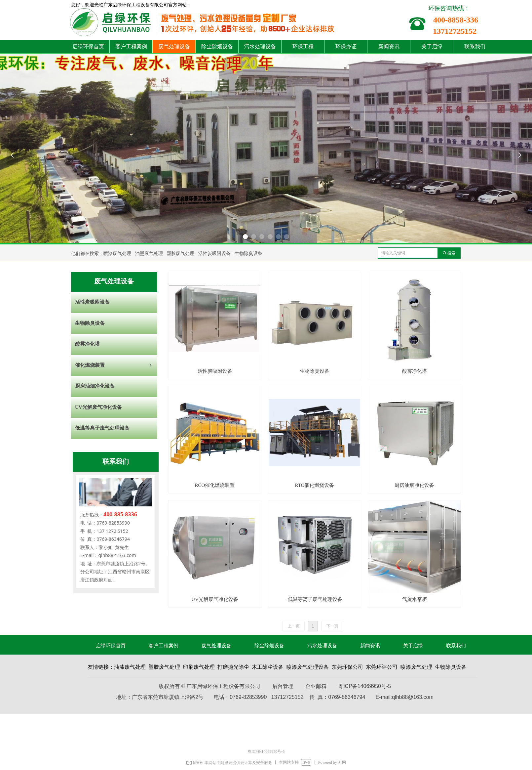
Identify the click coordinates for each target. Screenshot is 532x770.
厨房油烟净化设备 (95, 386)
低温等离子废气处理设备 (102, 428)
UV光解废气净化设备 (98, 407)
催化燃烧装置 (114, 365)
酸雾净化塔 (87, 344)
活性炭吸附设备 (92, 302)
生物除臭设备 (90, 323)
